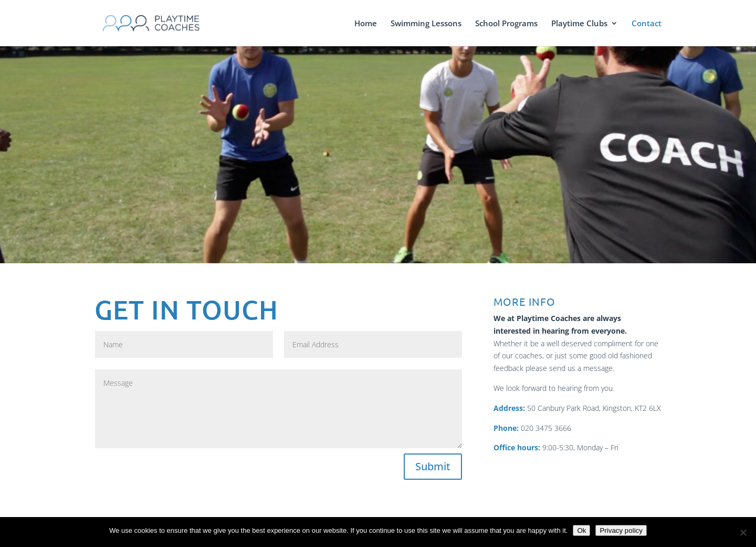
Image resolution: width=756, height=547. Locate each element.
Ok (581, 530)
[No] (743, 532)
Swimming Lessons (426, 24)
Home (366, 24)
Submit (433, 466)
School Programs (506, 24)
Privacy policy (621, 530)
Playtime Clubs (579, 24)
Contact (647, 24)
